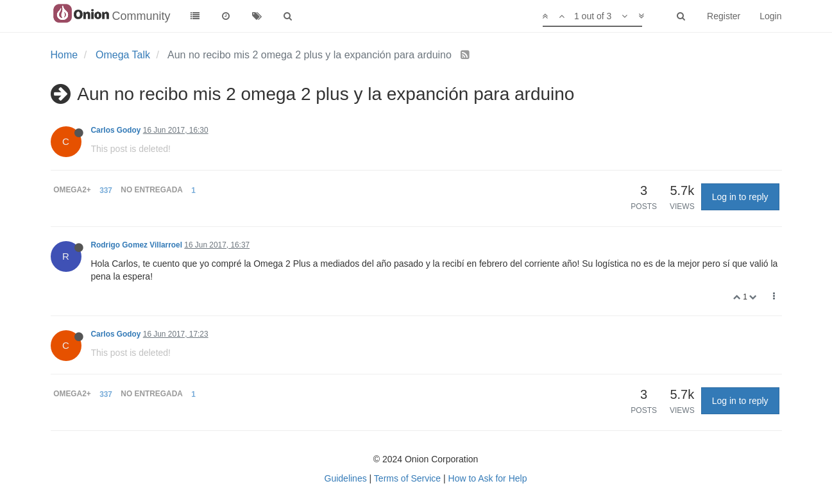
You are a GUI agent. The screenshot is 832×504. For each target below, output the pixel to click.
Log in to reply (740, 197)
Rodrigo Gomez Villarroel (137, 245)
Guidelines (346, 478)
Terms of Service (407, 478)
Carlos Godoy (116, 130)
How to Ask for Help (488, 478)
